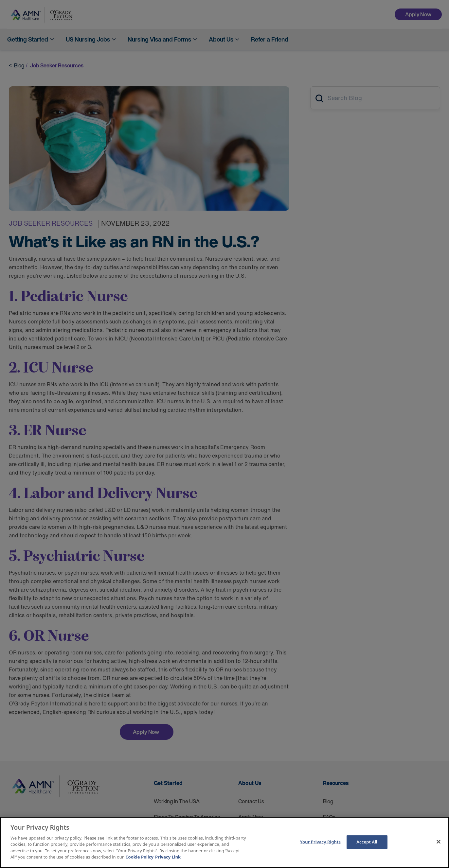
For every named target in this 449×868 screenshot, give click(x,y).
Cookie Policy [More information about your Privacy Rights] (139, 857)
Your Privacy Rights (320, 842)
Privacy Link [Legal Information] (168, 857)
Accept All (367, 842)
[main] (224, 842)
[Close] (439, 842)
